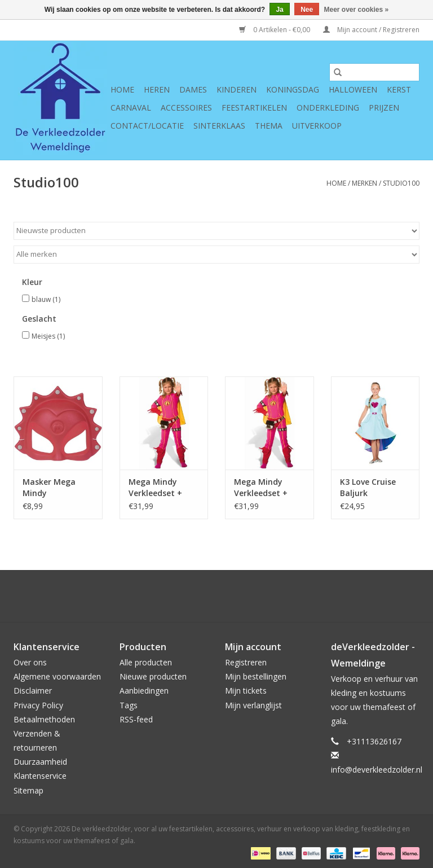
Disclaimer (33, 691)
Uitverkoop (317, 126)
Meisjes (48, 336)
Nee (307, 10)
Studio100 (401, 183)
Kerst (399, 89)
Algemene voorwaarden (57, 676)
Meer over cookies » (357, 10)
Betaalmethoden (44, 719)
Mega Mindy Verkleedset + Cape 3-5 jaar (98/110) (261, 488)
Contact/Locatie (147, 126)
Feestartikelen (254, 108)
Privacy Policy (38, 705)
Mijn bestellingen (256, 676)
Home (122, 89)
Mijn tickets (246, 691)
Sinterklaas (219, 126)
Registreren (246, 662)
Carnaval (131, 108)
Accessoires (186, 108)
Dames (193, 89)
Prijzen (384, 108)
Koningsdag (293, 89)
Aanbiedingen (144, 691)
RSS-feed (136, 719)
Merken (364, 183)
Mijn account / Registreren (371, 30)
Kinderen (237, 89)
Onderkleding (328, 108)
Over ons (30, 662)
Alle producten (146, 662)
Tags (129, 705)
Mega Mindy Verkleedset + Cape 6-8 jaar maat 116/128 (156, 488)
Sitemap (28, 790)
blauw (46, 299)
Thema (269, 126)
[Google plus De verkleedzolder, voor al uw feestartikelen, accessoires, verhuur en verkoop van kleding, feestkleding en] (196, 596)
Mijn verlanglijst (253, 705)
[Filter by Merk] (216, 255)
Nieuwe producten (153, 676)
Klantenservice (40, 776)
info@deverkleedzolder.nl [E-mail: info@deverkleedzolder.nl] (377, 770)
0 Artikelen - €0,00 (275, 30)
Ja (279, 10)
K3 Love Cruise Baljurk (368, 487)
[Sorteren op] (216, 231)
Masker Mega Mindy (49, 487)
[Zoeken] (374, 72)
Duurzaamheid (40, 762)
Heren (157, 89)
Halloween (353, 89)
